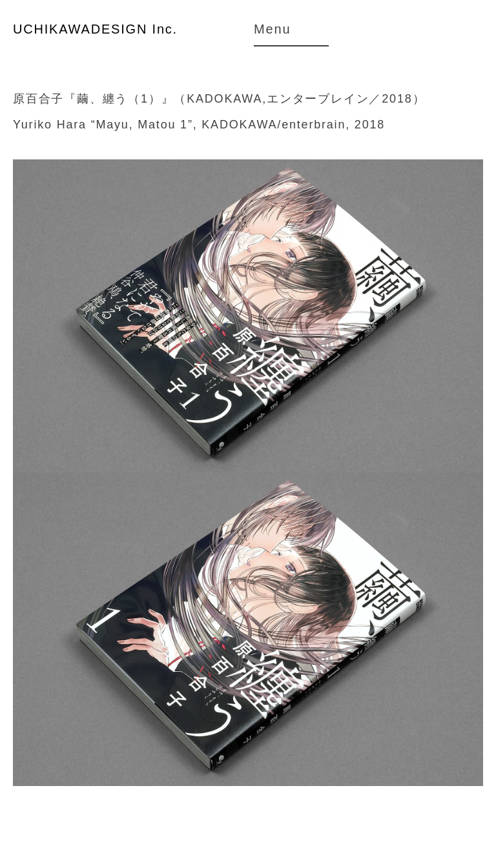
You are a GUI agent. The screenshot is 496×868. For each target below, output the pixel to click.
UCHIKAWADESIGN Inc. (95, 29)
